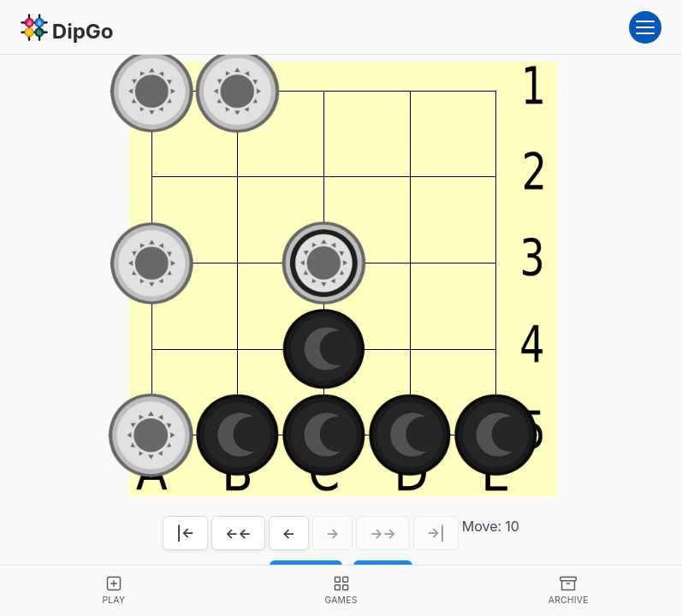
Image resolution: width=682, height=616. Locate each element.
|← (185, 533)
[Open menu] (645, 27)
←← (238, 533)
